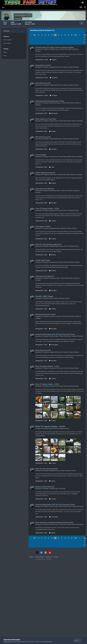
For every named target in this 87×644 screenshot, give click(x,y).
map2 (52, 157)
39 (68, 35)
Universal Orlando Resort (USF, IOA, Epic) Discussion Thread (55, 334)
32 (45, 35)
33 (49, 35)
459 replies (53, 203)
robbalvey (53, 191)
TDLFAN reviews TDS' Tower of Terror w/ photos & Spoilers (55, 47)
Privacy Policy (40, 557)
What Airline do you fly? (43, 65)
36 (58, 35)
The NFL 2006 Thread (42, 260)
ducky (52, 121)
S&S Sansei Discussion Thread (45, 314)
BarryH (52, 524)
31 (42, 35)
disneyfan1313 (40, 49)
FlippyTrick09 (54, 67)
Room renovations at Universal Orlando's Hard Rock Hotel (54, 522)
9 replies (52, 533)
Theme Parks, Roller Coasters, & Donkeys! (71, 121)
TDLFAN (52, 49)
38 (65, 35)
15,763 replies (54, 345)
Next (76, 35)
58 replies (52, 255)
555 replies (53, 329)
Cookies (56, 557)
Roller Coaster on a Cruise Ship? (46, 119)
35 (55, 35)
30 (39, 35)
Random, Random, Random (71, 67)
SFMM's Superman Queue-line (45, 173)
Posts (5, 56)
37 (62, 35)
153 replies (53, 78)
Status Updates (7, 40)
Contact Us (49, 557)
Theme (32, 557)
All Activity (6, 31)
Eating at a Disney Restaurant (45, 487)
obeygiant (53, 228)
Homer (52, 336)
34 (52, 35)
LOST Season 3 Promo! (43, 226)
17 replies (52, 239)
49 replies (53, 60)
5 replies (52, 481)
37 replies (52, 271)
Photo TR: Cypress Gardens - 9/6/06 (47, 209)
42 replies (52, 131)
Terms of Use (7, 642)
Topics (5, 52)
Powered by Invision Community (44, 559)
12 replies (52, 499)
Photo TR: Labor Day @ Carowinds (47, 469)
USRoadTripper (54, 246)
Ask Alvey (62, 489)
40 (72, 35)
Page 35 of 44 (85, 39)
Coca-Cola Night (41, 155)
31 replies (52, 221)
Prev (35, 35)
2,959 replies (53, 113)
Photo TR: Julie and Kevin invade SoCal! (48, 244)
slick (51, 175)
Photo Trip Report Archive (71, 210)
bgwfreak (53, 471)
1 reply (52, 167)
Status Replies (7, 43)
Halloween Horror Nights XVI (45, 189)
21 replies (52, 183)
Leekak (52, 489)
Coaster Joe (53, 316)
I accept (78, 641)
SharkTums (53, 103)
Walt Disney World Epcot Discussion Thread (50, 101)
